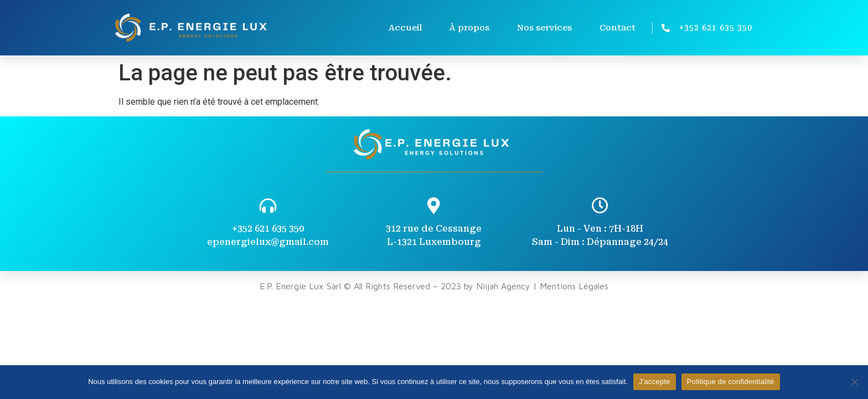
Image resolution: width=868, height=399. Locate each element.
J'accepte (655, 382)
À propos (469, 28)
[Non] (854, 382)
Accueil (405, 28)
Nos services (544, 28)
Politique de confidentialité (731, 382)
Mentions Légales (574, 286)
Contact (618, 28)
